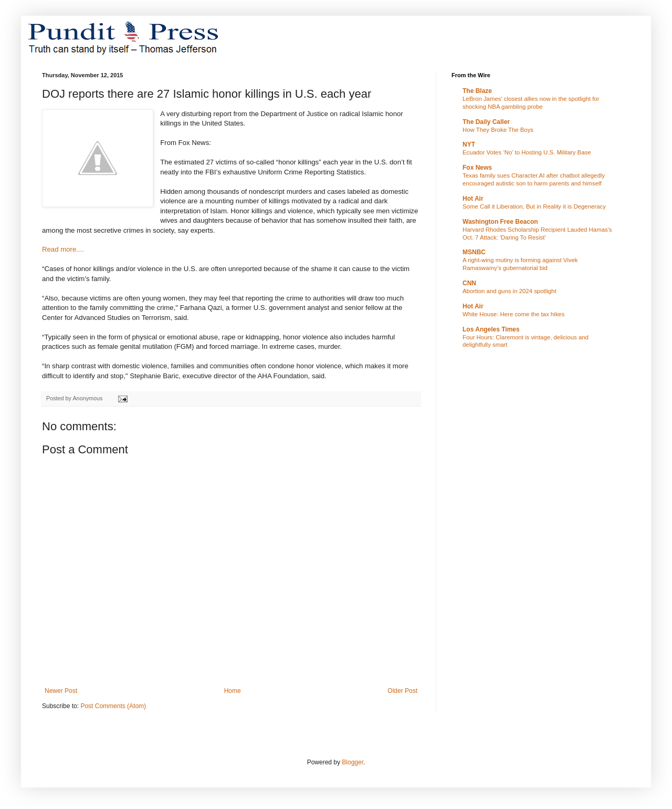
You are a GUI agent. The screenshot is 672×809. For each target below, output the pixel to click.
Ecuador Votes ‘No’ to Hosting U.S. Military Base (527, 152)
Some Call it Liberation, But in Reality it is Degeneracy (534, 206)
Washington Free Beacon (500, 222)
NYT (469, 144)
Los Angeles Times (491, 329)
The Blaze (477, 91)
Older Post (402, 691)
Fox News (477, 168)
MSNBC (474, 252)
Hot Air (473, 199)
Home (233, 691)
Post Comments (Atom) (113, 706)
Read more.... (63, 249)
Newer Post (61, 691)
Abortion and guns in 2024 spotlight (510, 291)
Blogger (353, 762)
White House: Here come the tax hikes (513, 314)
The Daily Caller (486, 122)
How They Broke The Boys (498, 130)
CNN (469, 283)
